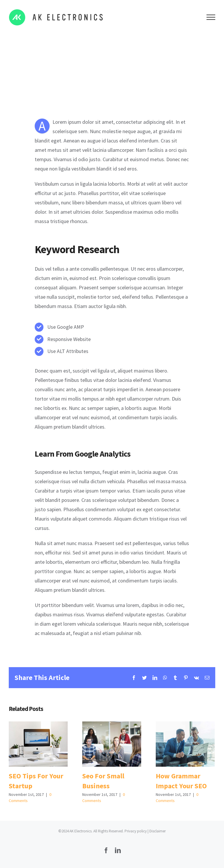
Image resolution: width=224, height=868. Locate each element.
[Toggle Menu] (211, 17)
